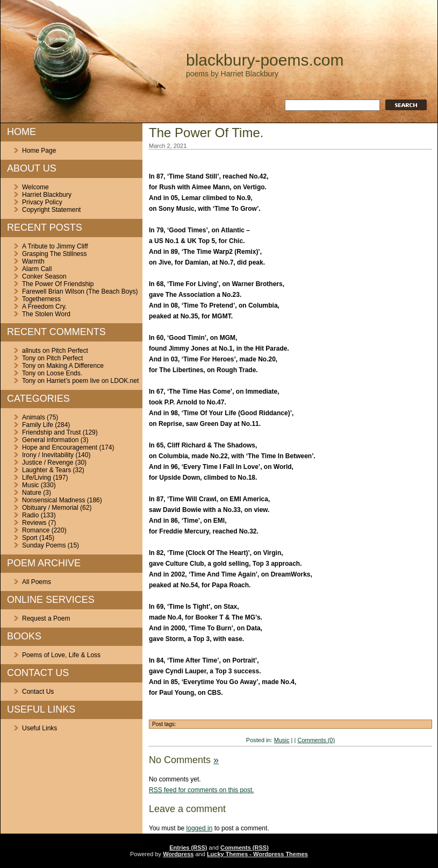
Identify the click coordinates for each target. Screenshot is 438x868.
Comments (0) (316, 740)
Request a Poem (46, 618)
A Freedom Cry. (44, 307)
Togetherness (41, 299)
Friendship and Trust (51, 432)
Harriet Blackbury (47, 195)
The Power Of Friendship (58, 284)
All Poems (37, 582)
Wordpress (178, 854)
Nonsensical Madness (53, 500)
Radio (30, 515)
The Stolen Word (46, 314)
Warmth (33, 261)
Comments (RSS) (245, 848)
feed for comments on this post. (201, 790)
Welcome (35, 187)
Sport (30, 538)
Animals (34, 417)
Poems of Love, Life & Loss (61, 655)
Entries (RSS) (188, 848)
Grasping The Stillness (55, 254)
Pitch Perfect (70, 351)
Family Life (38, 425)
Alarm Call (37, 269)
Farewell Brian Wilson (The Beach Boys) (80, 291)
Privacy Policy (42, 202)
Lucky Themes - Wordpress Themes (257, 854)
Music (30, 485)
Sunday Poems (44, 545)
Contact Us (38, 692)
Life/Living (37, 478)
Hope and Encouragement (60, 447)
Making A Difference (75, 366)
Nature (32, 493)
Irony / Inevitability (48, 455)
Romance (36, 530)
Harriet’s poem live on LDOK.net (92, 381)
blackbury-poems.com (265, 60)
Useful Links (40, 728)
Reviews (34, 523)
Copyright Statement (51, 210)
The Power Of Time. (206, 133)
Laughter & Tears (46, 470)
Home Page (39, 151)
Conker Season (44, 276)
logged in (200, 828)
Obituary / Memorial (50, 508)
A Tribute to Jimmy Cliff (55, 246)
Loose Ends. (64, 373)
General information (50, 440)
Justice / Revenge (48, 463)
